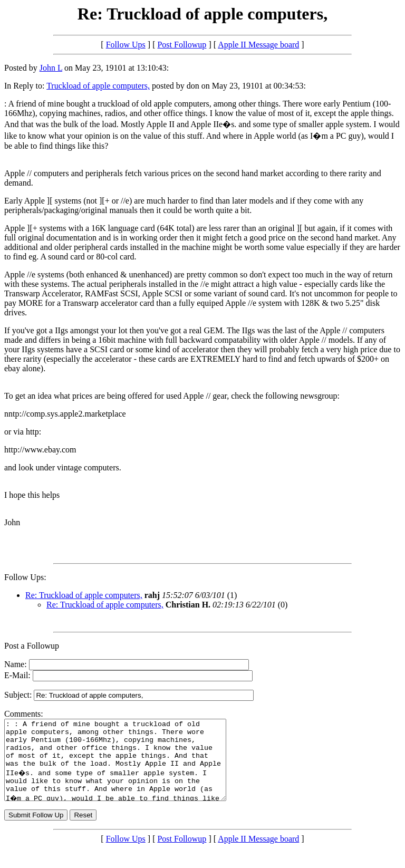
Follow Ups (126, 45)
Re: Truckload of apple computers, (84, 595)
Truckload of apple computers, (98, 86)
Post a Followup (32, 646)
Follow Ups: (25, 577)
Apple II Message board (258, 45)
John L (51, 68)
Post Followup (182, 45)
